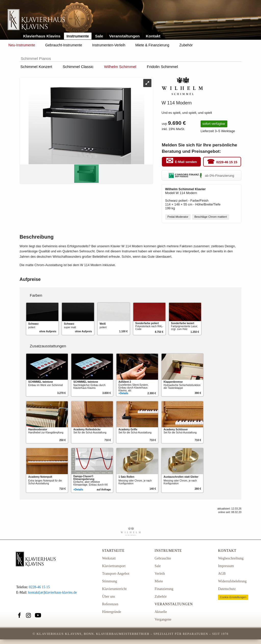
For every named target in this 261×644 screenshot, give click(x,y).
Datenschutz (227, 589)
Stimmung (110, 581)
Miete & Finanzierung (152, 45)
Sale (99, 36)
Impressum (226, 566)
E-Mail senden (186, 162)
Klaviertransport (114, 566)
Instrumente (78, 36)
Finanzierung (164, 589)
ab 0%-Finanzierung (201, 176)
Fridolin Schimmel (162, 67)
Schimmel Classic (78, 67)
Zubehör (186, 45)
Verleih (160, 574)
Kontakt (153, 36)
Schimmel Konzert (36, 67)
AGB (222, 574)
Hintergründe (112, 612)
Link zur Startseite (36, 20)
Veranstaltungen (125, 36)
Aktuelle (161, 612)
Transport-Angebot (116, 574)
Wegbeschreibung (231, 558)
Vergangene (163, 619)
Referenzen (110, 604)
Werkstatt (109, 558)
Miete (159, 581)
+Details (123, 393)
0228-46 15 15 (227, 162)
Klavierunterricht (114, 589)
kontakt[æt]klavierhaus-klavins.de (53, 592)
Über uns (109, 597)
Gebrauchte (163, 558)
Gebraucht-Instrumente (64, 45)
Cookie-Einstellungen (233, 597)
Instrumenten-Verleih (109, 45)
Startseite (113, 551)
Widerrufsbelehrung (232, 581)
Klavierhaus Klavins (42, 36)
